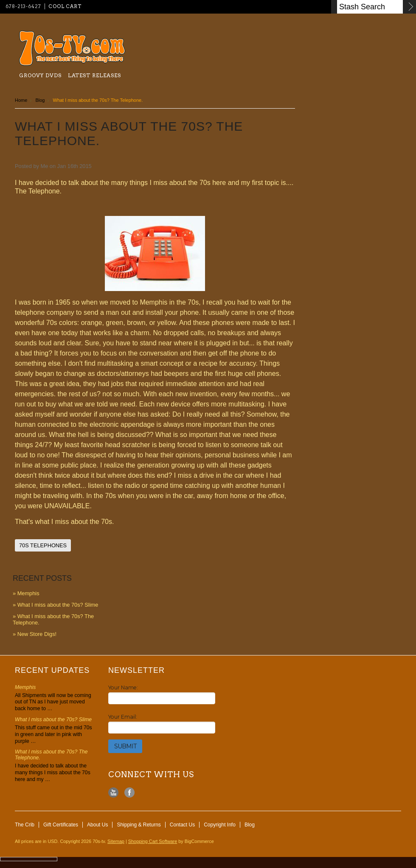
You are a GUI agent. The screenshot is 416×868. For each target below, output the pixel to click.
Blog (40, 100)
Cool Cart (65, 6)
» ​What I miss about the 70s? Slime (55, 605)
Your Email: (123, 717)
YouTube (114, 793)
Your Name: (123, 687)
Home (21, 100)
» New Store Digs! (35, 634)
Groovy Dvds (40, 75)
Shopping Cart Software (153, 841)
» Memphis (26, 593)
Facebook (130, 793)
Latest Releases (94, 75)
